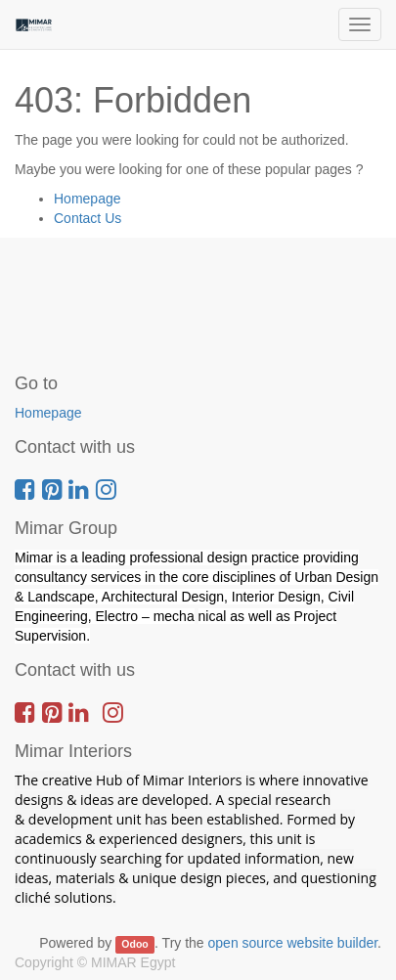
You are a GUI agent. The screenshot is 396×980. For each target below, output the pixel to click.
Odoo (134, 944)
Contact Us (88, 218)
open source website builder (293, 943)
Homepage (88, 199)
